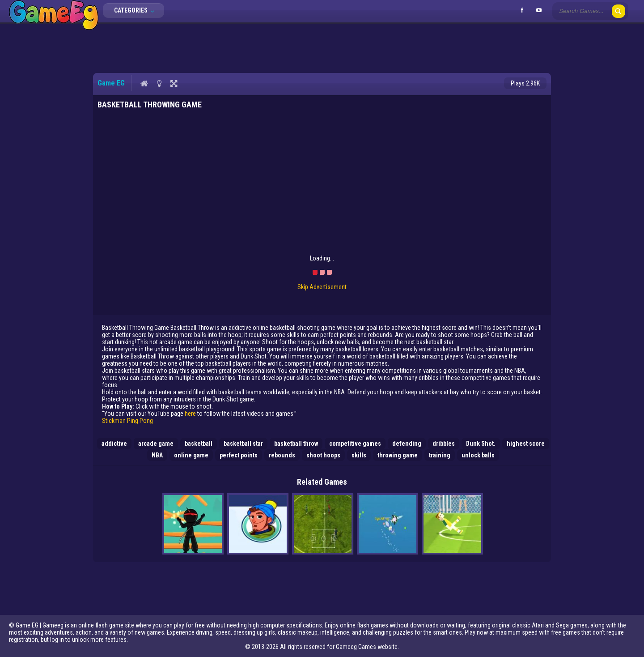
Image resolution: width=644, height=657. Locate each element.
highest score (526, 444)
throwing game (398, 455)
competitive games (355, 444)
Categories (137, 10)
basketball (199, 444)
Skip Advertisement (322, 287)
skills (359, 455)
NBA (157, 455)
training (440, 455)
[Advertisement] (322, 47)
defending (407, 444)
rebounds (282, 455)
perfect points (239, 455)
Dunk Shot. (481, 444)
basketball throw (296, 444)
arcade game (156, 444)
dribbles (444, 444)
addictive (114, 444)
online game (191, 455)
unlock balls (478, 455)
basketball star (243, 444)
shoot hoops (323, 455)
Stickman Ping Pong (127, 421)
